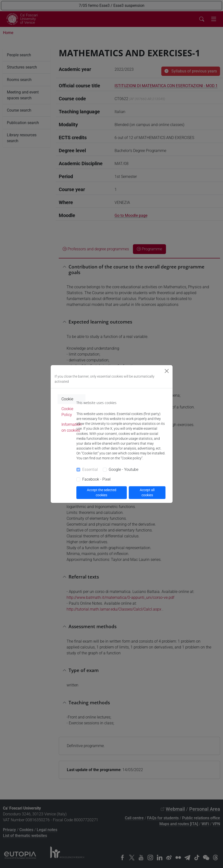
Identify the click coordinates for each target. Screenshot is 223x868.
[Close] (167, 371)
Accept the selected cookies (102, 492)
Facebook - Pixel (96, 479)
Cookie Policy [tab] (67, 412)
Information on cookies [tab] (71, 427)
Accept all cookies (147, 492)
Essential (90, 469)
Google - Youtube (123, 469)
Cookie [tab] (67, 399)
